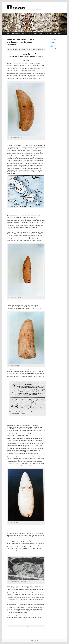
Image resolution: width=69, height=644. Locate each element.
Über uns (30, 34)
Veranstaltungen (53, 48)
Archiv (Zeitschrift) (54, 44)
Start (8, 34)
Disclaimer (24, 34)
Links (51, 34)
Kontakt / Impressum (38, 34)
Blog (55, 34)
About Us (46, 34)
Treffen (51, 47)
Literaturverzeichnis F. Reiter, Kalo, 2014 (19, 626)
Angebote (52, 42)
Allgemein (52, 41)
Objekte (59, 34)
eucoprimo (19, 8)
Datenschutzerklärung (15, 34)
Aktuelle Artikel (53, 40)
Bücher (51, 45)
